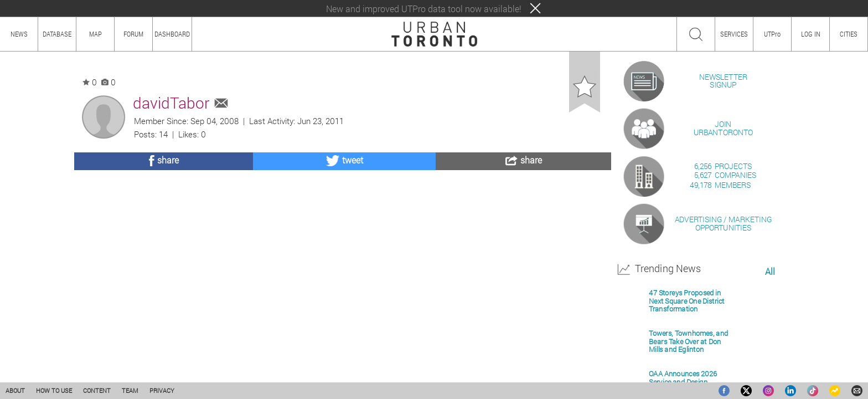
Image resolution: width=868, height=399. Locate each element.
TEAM (130, 390)
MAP (95, 34)
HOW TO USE (54, 390)
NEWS (19, 34)
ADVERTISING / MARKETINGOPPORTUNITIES (723, 351)
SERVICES (734, 34)
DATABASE (57, 34)
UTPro (772, 34)
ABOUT (15, 390)
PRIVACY (162, 390)
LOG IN (811, 34)
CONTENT (97, 390)
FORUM (133, 34)
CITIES (849, 34)
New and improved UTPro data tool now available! (424, 9)
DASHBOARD (172, 34)
